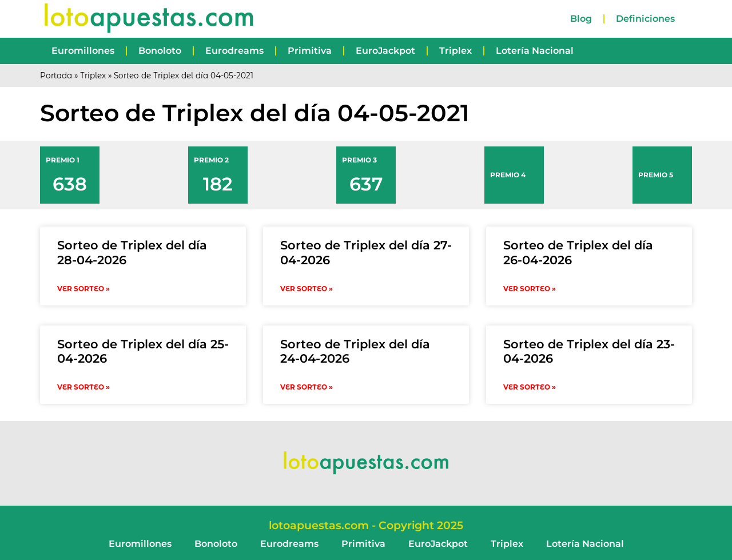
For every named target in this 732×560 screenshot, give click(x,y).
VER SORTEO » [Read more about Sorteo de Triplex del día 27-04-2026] (307, 289)
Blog (581, 19)
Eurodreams (234, 51)
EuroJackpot (385, 51)
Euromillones (83, 51)
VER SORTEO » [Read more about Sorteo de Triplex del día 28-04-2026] (83, 289)
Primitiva (310, 51)
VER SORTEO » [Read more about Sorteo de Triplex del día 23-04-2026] (530, 387)
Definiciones (645, 19)
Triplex (455, 51)
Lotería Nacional (535, 51)
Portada (56, 76)
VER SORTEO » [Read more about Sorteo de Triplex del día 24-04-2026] (307, 387)
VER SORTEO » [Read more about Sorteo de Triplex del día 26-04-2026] (530, 289)
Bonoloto (160, 51)
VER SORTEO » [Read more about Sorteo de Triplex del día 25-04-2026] (83, 387)
